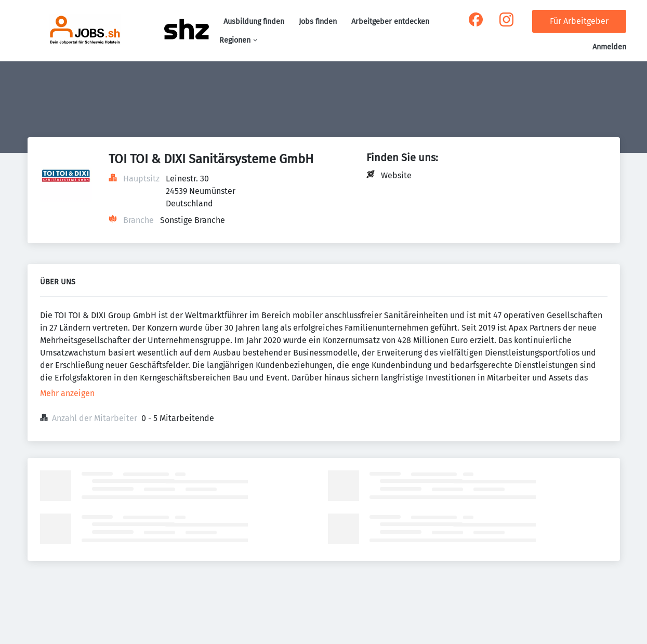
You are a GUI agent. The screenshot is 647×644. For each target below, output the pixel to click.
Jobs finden (318, 22)
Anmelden (609, 47)
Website (396, 175)
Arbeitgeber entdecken (390, 22)
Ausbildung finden (254, 22)
